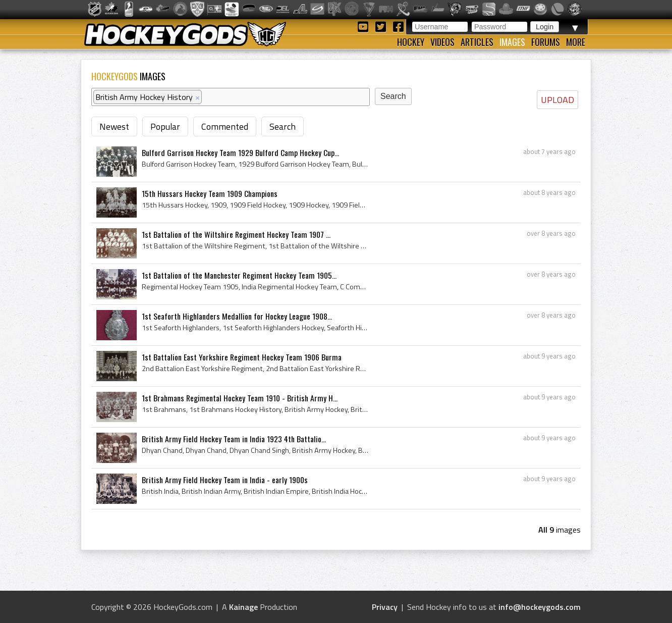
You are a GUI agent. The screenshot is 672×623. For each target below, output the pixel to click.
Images (512, 42)
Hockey (411, 42)
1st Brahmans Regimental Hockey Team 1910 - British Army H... (240, 398)
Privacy (385, 607)
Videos (442, 42)
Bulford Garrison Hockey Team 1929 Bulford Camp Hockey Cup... (240, 152)
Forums (546, 42)
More (576, 42)
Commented (225, 126)
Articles (477, 42)
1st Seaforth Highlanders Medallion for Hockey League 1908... (237, 316)
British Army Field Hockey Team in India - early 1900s (225, 480)
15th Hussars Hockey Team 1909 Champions (210, 193)
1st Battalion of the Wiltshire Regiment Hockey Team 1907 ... (236, 234)
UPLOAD (557, 100)
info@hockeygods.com (540, 607)
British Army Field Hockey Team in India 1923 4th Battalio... (234, 439)
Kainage (243, 607)
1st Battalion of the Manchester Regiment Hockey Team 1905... (239, 275)
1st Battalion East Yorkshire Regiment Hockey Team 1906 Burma (242, 357)
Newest (114, 126)
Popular (165, 126)
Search (283, 126)
